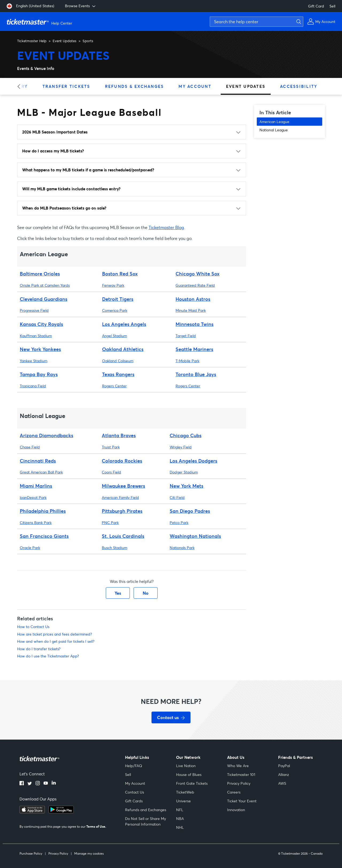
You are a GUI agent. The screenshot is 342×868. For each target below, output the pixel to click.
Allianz (284, 774)
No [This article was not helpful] (146, 593)
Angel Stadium (114, 336)
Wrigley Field (181, 447)
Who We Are (238, 766)
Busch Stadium (114, 548)
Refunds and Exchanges (146, 810)
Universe (183, 801)
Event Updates (65, 41)
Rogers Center (114, 386)
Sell (332, 6)
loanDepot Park (33, 497)
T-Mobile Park (187, 361)
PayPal (284, 766)
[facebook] (22, 784)
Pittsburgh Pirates (122, 511)
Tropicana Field (33, 386)
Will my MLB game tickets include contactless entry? (71, 189)
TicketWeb (185, 792)
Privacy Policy (239, 783)
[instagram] (38, 784)
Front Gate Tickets (192, 783)
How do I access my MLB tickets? (53, 151)
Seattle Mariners (194, 349)
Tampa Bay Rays (39, 374)
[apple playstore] (32, 812)
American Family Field (120, 497)
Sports (88, 41)
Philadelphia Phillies (43, 511)
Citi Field (177, 497)
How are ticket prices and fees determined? (55, 634)
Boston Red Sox (120, 274)
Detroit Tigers (118, 299)
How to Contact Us (33, 627)
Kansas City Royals (41, 324)
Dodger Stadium (184, 472)
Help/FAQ (134, 766)
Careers (234, 792)
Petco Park (179, 522)
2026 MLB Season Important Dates (55, 132)
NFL (180, 810)
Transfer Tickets (66, 86)
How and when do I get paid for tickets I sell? (56, 641)
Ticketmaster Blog (166, 227)
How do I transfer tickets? (39, 649)
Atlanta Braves (119, 435)
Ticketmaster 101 (241, 774)
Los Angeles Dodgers (193, 461)
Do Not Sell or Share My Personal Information (145, 821)
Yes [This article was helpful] (118, 593)
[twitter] (30, 784)
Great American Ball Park (41, 472)
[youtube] (46, 784)
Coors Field (111, 472)
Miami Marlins (36, 486)
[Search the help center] (256, 22)
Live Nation (186, 766)
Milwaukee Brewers (123, 486)
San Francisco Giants (44, 536)
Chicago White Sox (197, 274)
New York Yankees (40, 349)
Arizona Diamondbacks (46, 435)
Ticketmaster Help (32, 41)
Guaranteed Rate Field (195, 285)
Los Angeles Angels (124, 324)
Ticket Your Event (242, 801)
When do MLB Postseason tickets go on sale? (64, 208)
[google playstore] (61, 812)
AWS (282, 783)
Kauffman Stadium (36, 336)
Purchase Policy (31, 853)
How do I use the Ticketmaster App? (48, 656)
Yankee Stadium (34, 361)
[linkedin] (54, 784)
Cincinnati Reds (38, 461)
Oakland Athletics (123, 349)
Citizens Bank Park (36, 522)
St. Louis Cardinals (123, 536)
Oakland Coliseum (118, 361)
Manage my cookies (89, 853)
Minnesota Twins (195, 324)
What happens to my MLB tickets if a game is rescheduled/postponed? (88, 170)
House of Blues (189, 774)
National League (274, 130)
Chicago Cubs (186, 435)
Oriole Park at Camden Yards (45, 285)
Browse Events (81, 6)
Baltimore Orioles (40, 274)
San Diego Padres (190, 511)
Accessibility (299, 86)
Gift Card (316, 6)
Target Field (186, 336)
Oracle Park (30, 548)
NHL (180, 827)
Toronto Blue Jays (196, 374)
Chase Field (30, 447)
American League (274, 122)
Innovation (236, 810)
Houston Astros (193, 299)
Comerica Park (115, 310)
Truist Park (111, 447)
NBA (180, 818)
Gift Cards (134, 801)
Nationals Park (182, 548)
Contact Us (135, 792)
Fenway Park (113, 285)
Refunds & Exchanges (135, 86)
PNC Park (110, 522)
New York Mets (186, 486)
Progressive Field (34, 310)
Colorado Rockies (122, 461)
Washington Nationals (195, 536)
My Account (195, 86)
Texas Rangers (118, 374)
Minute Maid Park (191, 310)
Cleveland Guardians (44, 299)
